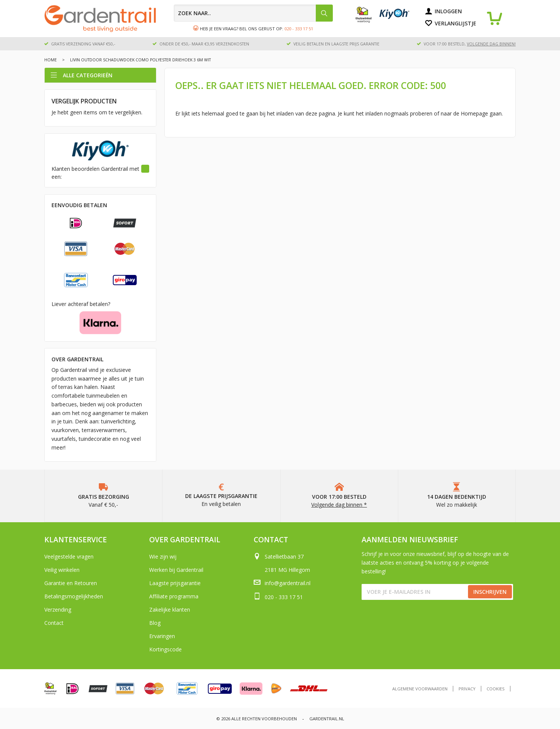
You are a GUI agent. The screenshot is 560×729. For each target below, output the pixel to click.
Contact (54, 623)
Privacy (467, 689)
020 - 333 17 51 (299, 29)
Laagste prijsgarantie (175, 583)
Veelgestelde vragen (69, 557)
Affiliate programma (174, 596)
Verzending (58, 610)
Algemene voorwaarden (420, 689)
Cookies (496, 689)
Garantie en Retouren (71, 583)
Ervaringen (162, 636)
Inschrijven (490, 592)
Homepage (474, 113)
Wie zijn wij (163, 557)
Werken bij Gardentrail (176, 570)
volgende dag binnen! (491, 44)
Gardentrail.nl (327, 719)
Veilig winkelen (62, 570)
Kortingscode (165, 649)
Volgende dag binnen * (339, 505)
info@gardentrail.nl (288, 583)
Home (51, 60)
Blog (155, 623)
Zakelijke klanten (170, 610)
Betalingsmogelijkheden (74, 596)
